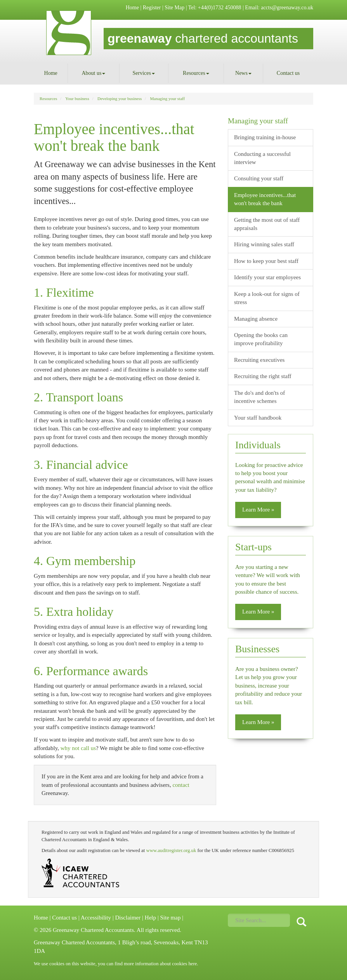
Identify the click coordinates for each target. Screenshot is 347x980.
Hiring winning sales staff (264, 244)
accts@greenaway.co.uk (287, 8)
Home (132, 8)
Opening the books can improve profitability (261, 339)
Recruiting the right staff (263, 376)
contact (181, 785)
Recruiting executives (259, 360)
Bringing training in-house (265, 137)
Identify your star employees (267, 277)
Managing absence (256, 319)
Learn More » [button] (258, 510)
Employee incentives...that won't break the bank (265, 199)
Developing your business (120, 99)
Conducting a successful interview (262, 158)
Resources (196, 73)
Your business (77, 99)
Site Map (174, 8)
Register (152, 8)
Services (144, 73)
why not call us (78, 748)
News (243, 73)
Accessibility (96, 918)
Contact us (288, 73)
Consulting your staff (259, 178)
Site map (170, 918)
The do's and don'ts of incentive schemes (259, 397)
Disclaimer (128, 918)
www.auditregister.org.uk (171, 850)
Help (150, 918)
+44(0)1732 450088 (220, 8)
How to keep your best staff (266, 261)
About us (93, 73)
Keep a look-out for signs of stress (267, 298)
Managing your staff (168, 99)
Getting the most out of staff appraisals (267, 224)
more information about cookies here (160, 964)
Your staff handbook (258, 418)
